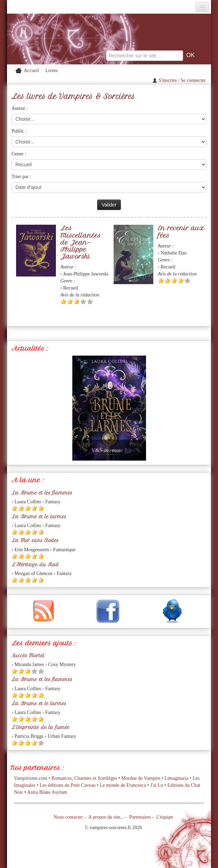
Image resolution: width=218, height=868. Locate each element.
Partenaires (140, 817)
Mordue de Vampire (141, 778)
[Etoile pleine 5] (41, 508)
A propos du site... (106, 817)
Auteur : (20, 108)
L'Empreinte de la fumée (41, 727)
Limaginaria (176, 778)
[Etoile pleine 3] (77, 302)
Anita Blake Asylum (47, 792)
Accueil (31, 71)
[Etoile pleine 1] (63, 302)
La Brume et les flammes (42, 493)
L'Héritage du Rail (35, 565)
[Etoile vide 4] (83, 302)
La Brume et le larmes (39, 517)
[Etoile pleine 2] (70, 302)
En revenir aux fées (181, 232)
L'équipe (165, 817)
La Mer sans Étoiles (35, 540)
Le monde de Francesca (123, 785)
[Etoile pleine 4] (181, 281)
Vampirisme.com (31, 778)
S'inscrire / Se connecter (179, 80)
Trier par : (21, 177)
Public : (19, 131)
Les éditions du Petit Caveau (67, 785)
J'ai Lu (157, 785)
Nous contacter (68, 817)
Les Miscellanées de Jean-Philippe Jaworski (81, 242)
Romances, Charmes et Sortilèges (84, 778)
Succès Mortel (28, 656)
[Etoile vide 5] (90, 302)
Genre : (19, 154)
